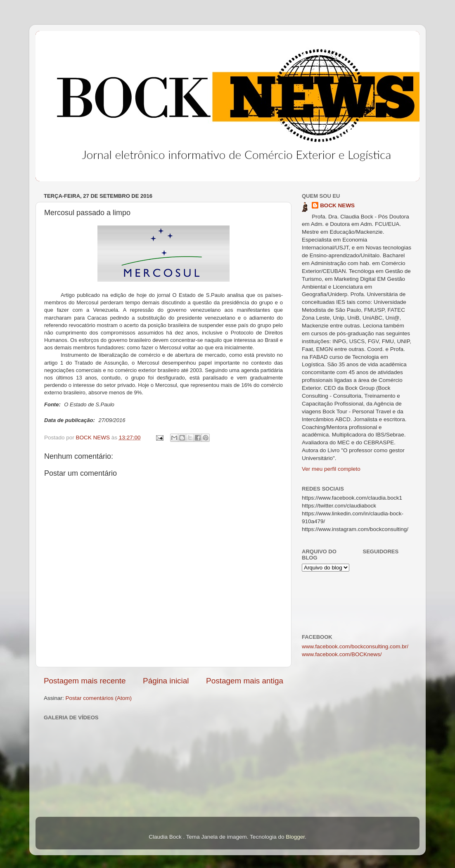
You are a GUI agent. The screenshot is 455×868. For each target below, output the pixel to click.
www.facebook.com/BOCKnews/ (342, 654)
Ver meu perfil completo (331, 469)
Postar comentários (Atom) (99, 698)
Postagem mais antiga (245, 681)
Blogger (295, 837)
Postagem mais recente (85, 681)
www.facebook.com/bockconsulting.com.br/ (355, 646)
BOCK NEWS (337, 205)
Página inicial (166, 681)
